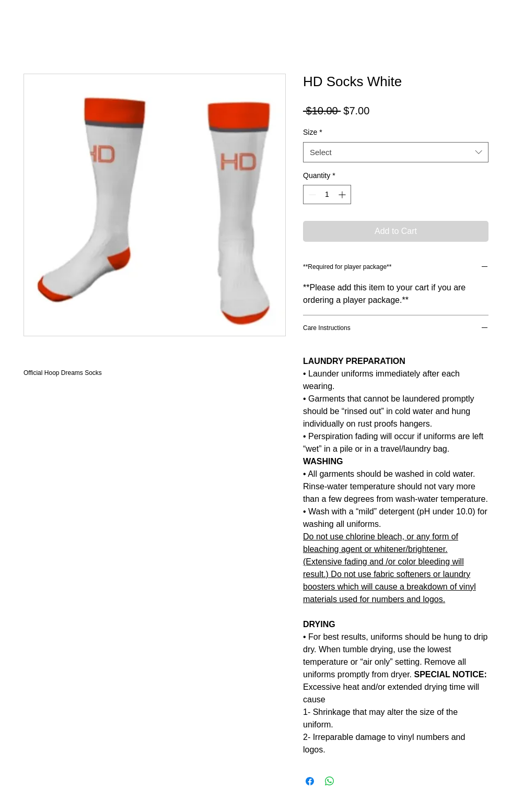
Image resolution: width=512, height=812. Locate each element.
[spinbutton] (327, 195)
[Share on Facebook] (310, 781)
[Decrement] (311, 195)
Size (313, 132)
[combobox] (396, 152)
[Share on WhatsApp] (330, 781)
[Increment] (343, 195)
